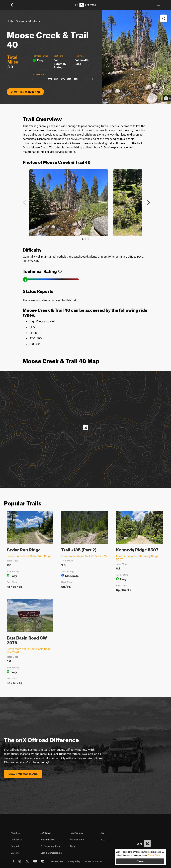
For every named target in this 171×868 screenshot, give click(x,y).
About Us (16, 833)
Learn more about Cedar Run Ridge (29, 556)
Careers (15, 853)
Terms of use (57, 861)
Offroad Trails (77, 840)
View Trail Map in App (25, 92)
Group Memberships (51, 853)
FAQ (102, 840)
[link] (60, 271)
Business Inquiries (50, 846)
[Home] (85, 5)
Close (140, 861)
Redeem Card (47, 840)
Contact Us (17, 840)
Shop (73, 846)
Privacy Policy (74, 861)
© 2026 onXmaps (93, 861)
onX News (46, 833)
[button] (12, 5)
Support (15, 846)
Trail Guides (76, 833)
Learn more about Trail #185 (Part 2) (84, 556)
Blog (102, 833)
